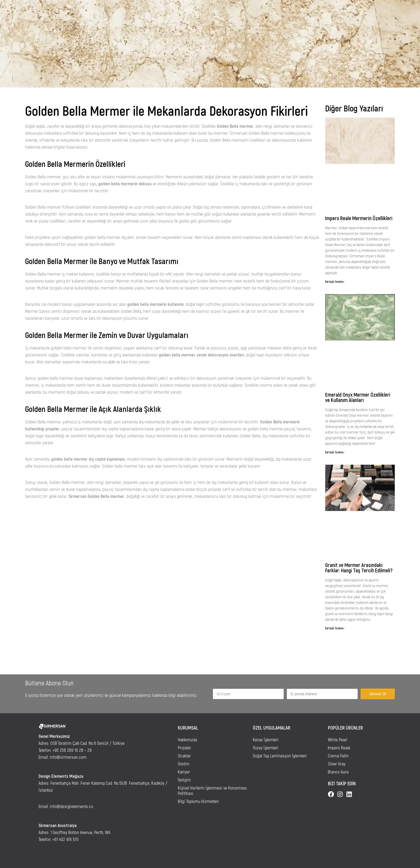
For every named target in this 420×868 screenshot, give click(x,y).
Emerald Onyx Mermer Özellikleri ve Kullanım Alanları (358, 397)
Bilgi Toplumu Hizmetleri (198, 801)
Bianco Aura (338, 772)
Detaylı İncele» (335, 281)
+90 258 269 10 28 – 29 (72, 750)
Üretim (184, 764)
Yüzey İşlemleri (266, 747)
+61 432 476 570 (65, 839)
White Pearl (337, 739)
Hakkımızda (187, 739)
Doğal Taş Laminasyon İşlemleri (280, 756)
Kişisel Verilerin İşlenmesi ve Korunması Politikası (212, 790)
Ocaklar (184, 756)
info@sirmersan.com (68, 757)
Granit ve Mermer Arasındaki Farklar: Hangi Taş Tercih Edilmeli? (359, 568)
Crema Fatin (338, 756)
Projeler (184, 747)
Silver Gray (337, 764)
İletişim (184, 780)
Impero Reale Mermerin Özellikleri (359, 218)
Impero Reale (339, 747)
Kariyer (184, 772)
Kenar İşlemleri (266, 739)
